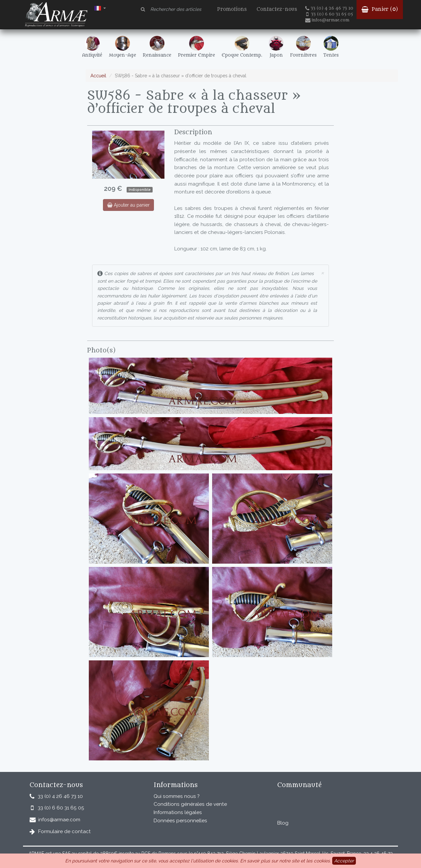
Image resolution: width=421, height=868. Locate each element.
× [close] (322, 273)
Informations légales (178, 812)
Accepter (344, 861)
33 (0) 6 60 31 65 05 (330, 14)
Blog (283, 823)
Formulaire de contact (64, 831)
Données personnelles (180, 821)
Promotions (232, 9)
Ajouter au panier (128, 205)
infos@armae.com (327, 20)
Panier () (380, 9)
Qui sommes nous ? (177, 796)
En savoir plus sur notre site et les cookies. (285, 861)
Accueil (98, 76)
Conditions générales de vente (190, 804)
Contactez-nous (277, 9)
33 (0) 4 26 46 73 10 (329, 8)
